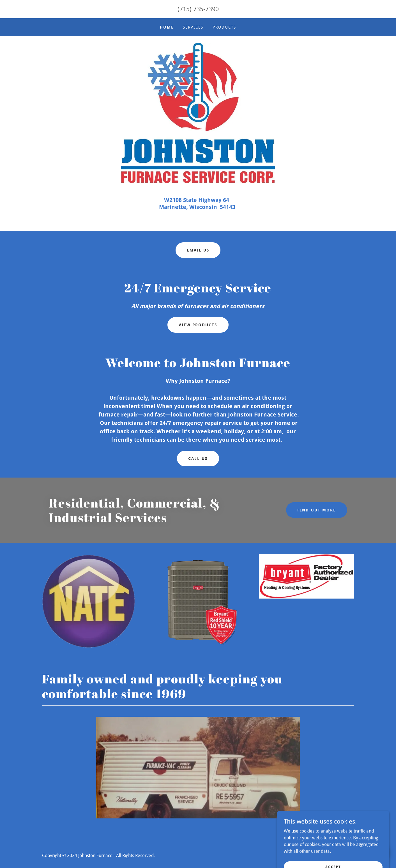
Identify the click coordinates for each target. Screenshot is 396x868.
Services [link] (193, 27)
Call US (198, 459)
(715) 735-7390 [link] (198, 9)
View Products (198, 325)
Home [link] (167, 27)
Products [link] (224, 27)
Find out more (317, 510)
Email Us (198, 250)
